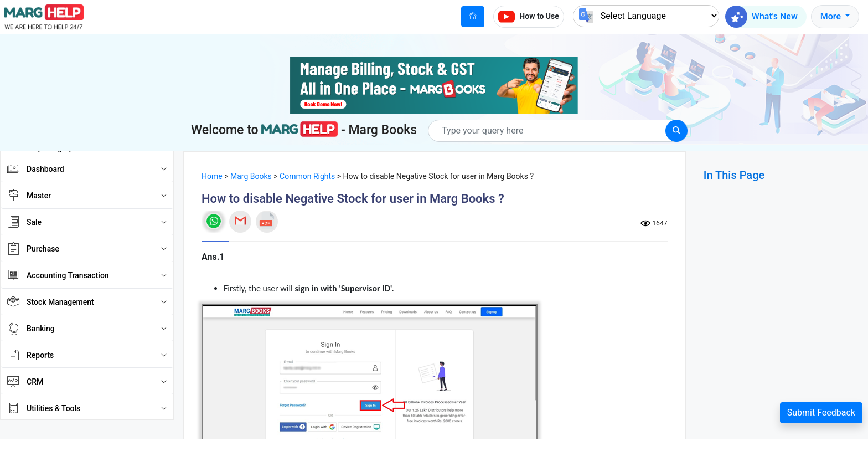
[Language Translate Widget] (646, 16)
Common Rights (307, 176)
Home (212, 176)
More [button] (832, 16)
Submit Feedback (821, 412)
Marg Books (251, 176)
